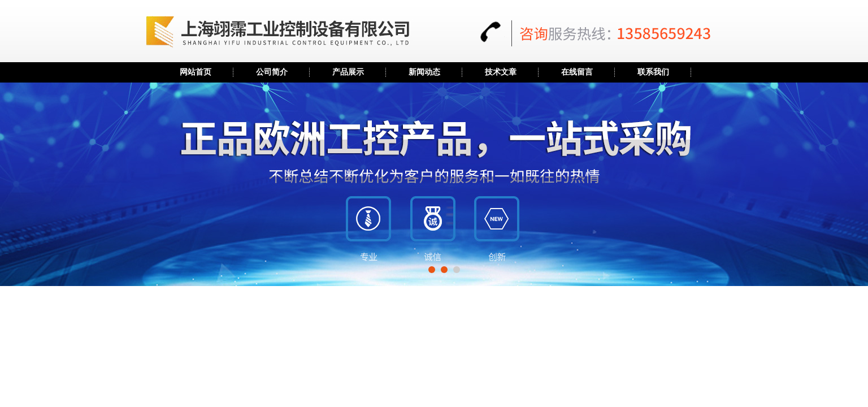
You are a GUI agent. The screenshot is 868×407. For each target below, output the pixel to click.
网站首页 (196, 72)
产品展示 (348, 72)
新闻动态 (424, 72)
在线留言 (577, 72)
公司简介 (272, 72)
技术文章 (501, 72)
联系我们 (653, 72)
